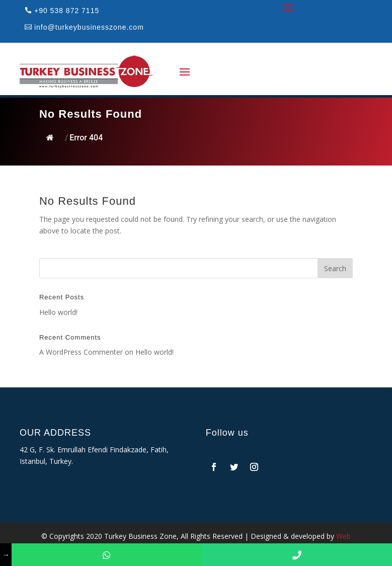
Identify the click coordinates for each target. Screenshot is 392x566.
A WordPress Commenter (81, 352)
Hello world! (58, 312)
